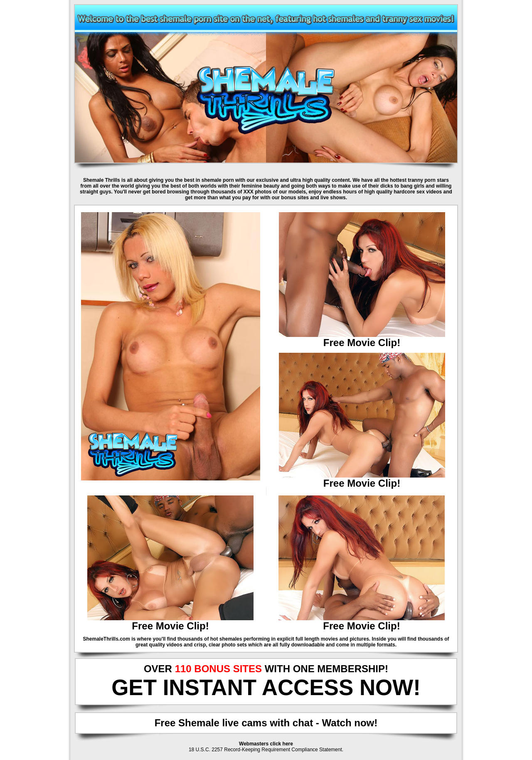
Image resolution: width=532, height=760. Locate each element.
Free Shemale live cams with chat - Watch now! (266, 723)
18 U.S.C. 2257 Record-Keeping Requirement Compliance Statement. (266, 750)
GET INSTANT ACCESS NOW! (266, 687)
